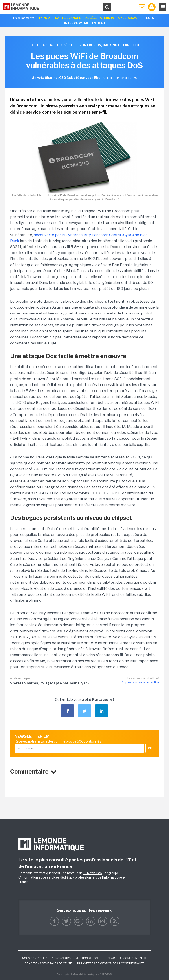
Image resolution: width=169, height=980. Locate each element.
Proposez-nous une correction (140, 682)
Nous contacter (35, 958)
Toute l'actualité (45, 45)
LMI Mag (98, 23)
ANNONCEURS (61, 958)
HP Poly (44, 18)
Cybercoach (129, 18)
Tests (149, 18)
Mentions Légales (89, 958)
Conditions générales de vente (48, 963)
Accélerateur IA (100, 18)
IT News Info (93, 873)
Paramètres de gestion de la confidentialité (111, 963)
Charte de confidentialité (127, 958)
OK (150, 748)
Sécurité (71, 45)
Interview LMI (76, 23)
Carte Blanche (68, 18)
